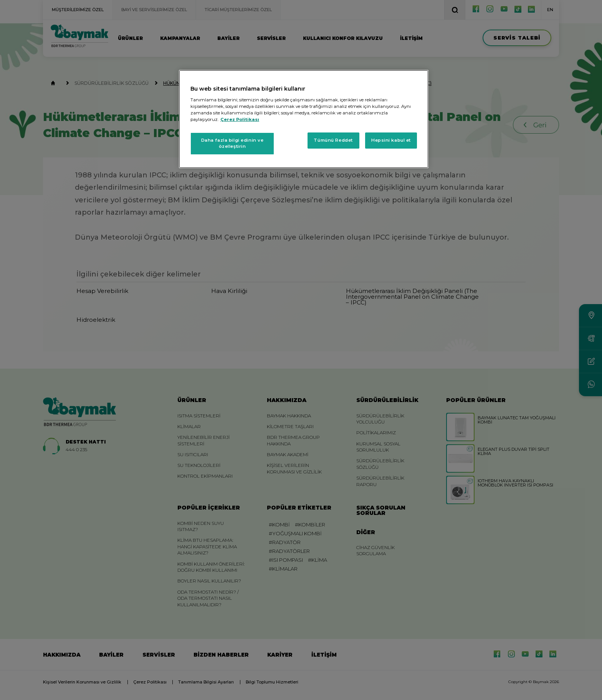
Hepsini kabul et (391, 140)
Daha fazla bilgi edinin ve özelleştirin (232, 143)
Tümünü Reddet (333, 140)
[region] (304, 119)
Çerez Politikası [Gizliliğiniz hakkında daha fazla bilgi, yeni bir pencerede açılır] (240, 119)
